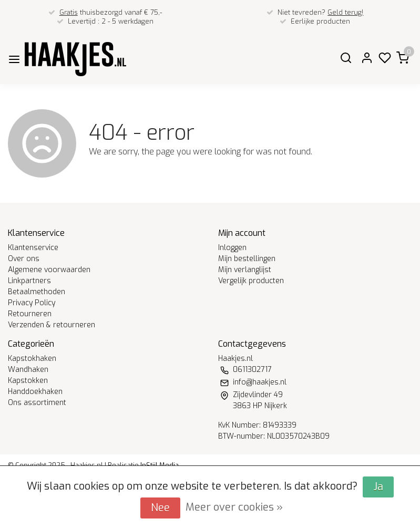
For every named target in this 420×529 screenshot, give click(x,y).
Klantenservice (33, 248)
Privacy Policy (32, 303)
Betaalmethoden (37, 292)
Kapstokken (28, 381)
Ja (378, 487)
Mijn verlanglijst (245, 270)
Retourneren (30, 314)
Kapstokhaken (32, 359)
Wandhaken (28, 370)
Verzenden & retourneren (52, 325)
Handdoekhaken (35, 392)
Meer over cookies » (234, 507)
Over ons (24, 259)
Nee (160, 508)
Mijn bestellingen (247, 259)
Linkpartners (29, 281)
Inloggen (232, 248)
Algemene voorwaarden (49, 270)
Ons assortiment (37, 403)
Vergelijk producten (251, 281)
